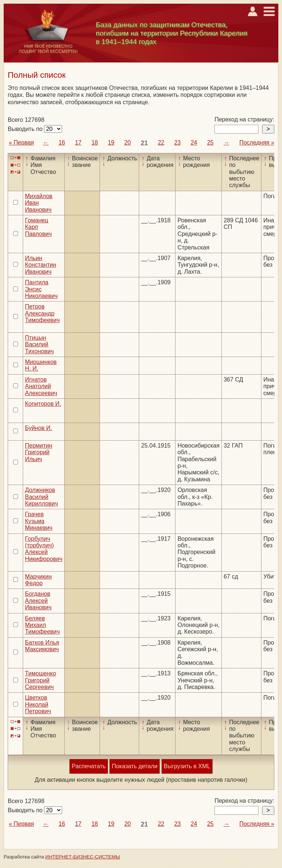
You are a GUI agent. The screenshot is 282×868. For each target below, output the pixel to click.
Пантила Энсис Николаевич (41, 289)
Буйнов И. (39, 428)
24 (194, 143)
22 (161, 143)
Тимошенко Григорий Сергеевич (41, 680)
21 (144, 143)
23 (177, 143)
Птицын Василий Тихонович (39, 344)
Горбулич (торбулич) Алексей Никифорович (44, 549)
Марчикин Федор (38, 580)
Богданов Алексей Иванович (38, 601)
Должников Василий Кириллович (41, 497)
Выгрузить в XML (187, 766)
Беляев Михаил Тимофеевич (42, 625)
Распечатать (88, 766)
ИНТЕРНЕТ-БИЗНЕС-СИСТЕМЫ (83, 857)
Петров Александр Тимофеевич (42, 313)
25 (210, 143)
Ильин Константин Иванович (41, 265)
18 (95, 143)
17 (78, 143)
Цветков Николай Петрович (38, 704)
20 (127, 143)
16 (62, 143)
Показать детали (134, 766)
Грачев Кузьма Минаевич (39, 521)
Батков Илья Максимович (42, 646)
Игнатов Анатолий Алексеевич (41, 386)
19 (111, 143)
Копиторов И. (43, 404)
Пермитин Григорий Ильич (39, 452)
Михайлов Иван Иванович (39, 203)
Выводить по (26, 129)
